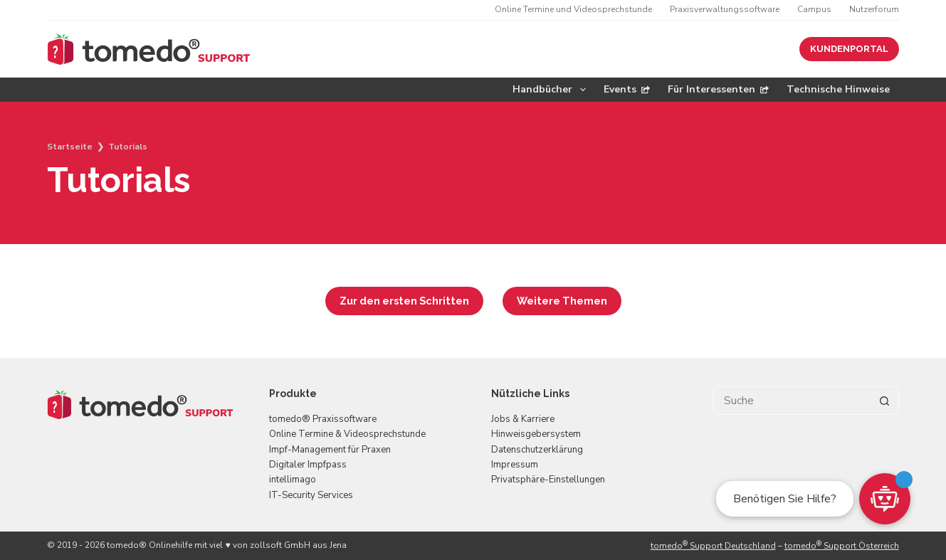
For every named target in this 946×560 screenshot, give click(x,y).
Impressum (515, 465)
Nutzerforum (874, 9)
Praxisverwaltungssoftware (725, 9)
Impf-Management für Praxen (330, 450)
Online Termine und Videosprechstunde (573, 9)
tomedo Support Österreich (842, 546)
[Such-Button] (885, 401)
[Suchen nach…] (792, 401)
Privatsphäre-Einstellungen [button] (548, 480)
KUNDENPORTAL (849, 49)
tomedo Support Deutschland (713, 546)
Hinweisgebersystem (536, 434)
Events (627, 89)
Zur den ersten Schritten (404, 301)
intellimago (293, 480)
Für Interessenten (718, 89)
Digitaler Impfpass (308, 465)
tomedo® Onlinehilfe (149, 545)
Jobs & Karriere (523, 419)
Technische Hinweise (838, 89)
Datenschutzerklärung (537, 450)
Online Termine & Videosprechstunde (347, 434)
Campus (814, 9)
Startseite (70, 147)
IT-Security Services (311, 495)
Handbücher (552, 90)
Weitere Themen (562, 301)
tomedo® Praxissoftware (323, 419)
